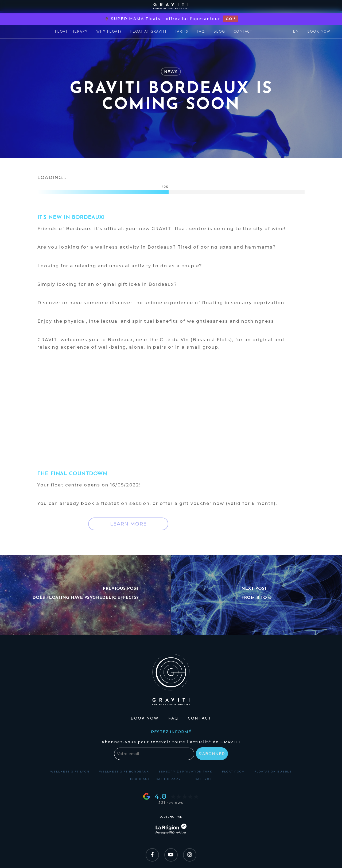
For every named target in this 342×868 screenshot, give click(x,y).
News (171, 72)
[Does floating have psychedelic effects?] (85, 595)
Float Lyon (201, 779)
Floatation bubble (273, 772)
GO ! (231, 19)
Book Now (145, 718)
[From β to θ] (256, 595)
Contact (200, 718)
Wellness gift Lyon (70, 772)
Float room (233, 772)
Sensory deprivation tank (186, 772)
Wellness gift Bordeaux (124, 772)
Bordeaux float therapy (156, 779)
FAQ (173, 718)
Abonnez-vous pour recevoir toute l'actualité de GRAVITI (171, 742)
